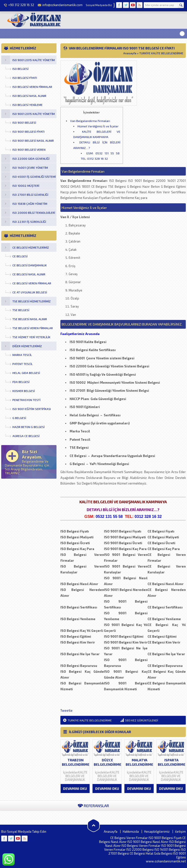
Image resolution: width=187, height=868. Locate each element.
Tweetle (66, 710)
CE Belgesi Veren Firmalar (129, 838)
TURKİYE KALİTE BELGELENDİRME (161, 53)
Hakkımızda (131, 831)
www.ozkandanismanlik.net (166, 861)
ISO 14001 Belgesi (167, 849)
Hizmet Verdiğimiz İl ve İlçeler (98, 126)
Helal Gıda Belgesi (159, 853)
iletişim (180, 831)
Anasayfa (130, 53)
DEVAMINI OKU (75, 789)
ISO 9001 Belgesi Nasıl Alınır (148, 842)
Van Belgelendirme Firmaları (90, 121)
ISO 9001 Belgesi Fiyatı (165, 838)
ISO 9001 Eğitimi (179, 855)
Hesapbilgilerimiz (157, 831)
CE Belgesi (137, 853)
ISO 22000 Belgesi (140, 849)
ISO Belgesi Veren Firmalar (141, 846)
